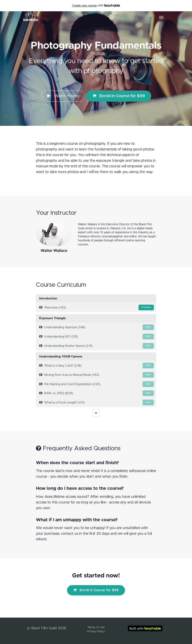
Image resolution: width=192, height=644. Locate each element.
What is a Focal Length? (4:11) (97, 402)
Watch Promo (63, 96)
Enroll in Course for (119, 96)
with (96, 6)
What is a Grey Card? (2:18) (97, 366)
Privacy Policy (96, 631)
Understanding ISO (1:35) (97, 337)
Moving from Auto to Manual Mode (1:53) (97, 375)
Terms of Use (96, 627)
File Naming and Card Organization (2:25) (97, 384)
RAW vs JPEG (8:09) (97, 393)
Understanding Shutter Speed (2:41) (97, 346)
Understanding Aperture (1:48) (97, 327)
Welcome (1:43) (97, 307)
